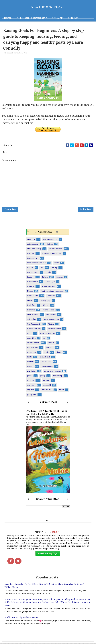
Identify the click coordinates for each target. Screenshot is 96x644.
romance (31, 381)
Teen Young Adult (34, 325)
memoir (30, 362)
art (44, 339)
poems (30, 376)
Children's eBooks (56, 249)
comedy (51, 343)
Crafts (56, 264)
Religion (46, 306)
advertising (32, 339)
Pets (25, 53)
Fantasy (30, 278)
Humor (30, 292)
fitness (59, 353)
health (30, 358)
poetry (43, 376)
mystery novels (47, 367)
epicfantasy (32, 353)
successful (47, 386)
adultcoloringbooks (47, 334)
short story (31, 386)
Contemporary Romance (37, 264)
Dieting (54, 268)
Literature (51, 296)
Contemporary (33, 259)
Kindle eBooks (33, 296)
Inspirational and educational (52, 292)
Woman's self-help (34, 329)
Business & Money (34, 249)
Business (50, 245)
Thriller (51, 325)
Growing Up (50, 282)
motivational (46, 362)
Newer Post (10, 210)
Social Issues (51, 315)
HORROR (31, 287)
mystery (30, 367)
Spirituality (32, 320)
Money (30, 301)
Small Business (33, 315)
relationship (58, 376)
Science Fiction (48, 311)
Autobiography (33, 245)
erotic (46, 353)
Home (8, 18)
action (30, 334)
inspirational (45, 358)
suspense (31, 391)
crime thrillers (33, 348)
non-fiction (32, 372)
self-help (46, 381)
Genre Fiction (32, 282)
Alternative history (50, 240)
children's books (33, 343)
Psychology (31, 306)
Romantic (31, 311)
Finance (60, 278)
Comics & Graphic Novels (52, 254)
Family (48, 273)
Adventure (31, 240)
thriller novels (47, 391)
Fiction (45, 278)
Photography (45, 301)
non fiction (18, 53)
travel (61, 391)
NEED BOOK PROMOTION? (32, 18)
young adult (32, 395)
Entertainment (33, 273)
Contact (74, 18)
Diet (42, 268)
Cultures (30, 268)
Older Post (86, 210)
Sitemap (57, 18)
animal (10, 53)
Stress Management (51, 320)
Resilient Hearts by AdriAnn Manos (21, 618)
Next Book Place (45, 232)
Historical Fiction (49, 287)
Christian (31, 254)
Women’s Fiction (54, 329)
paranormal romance (52, 372)
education (50, 348)
